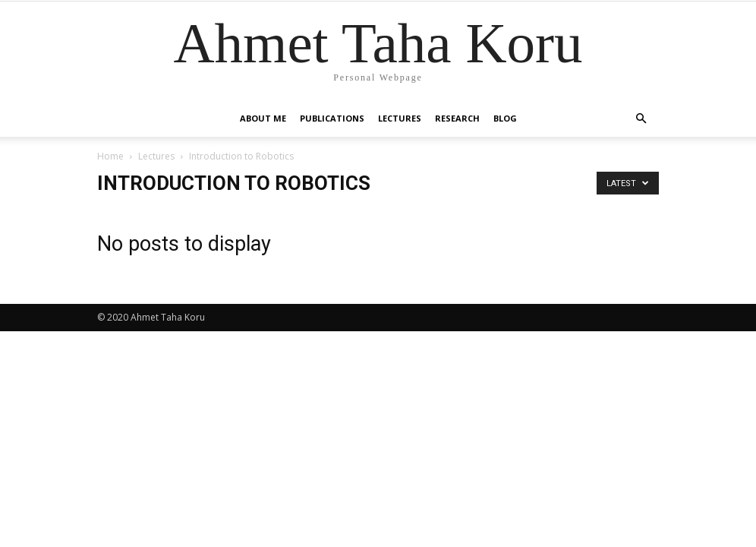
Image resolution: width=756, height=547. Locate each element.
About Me (263, 118)
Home (110, 156)
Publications (332, 118)
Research (457, 118)
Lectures (400, 118)
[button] (641, 119)
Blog (505, 118)
